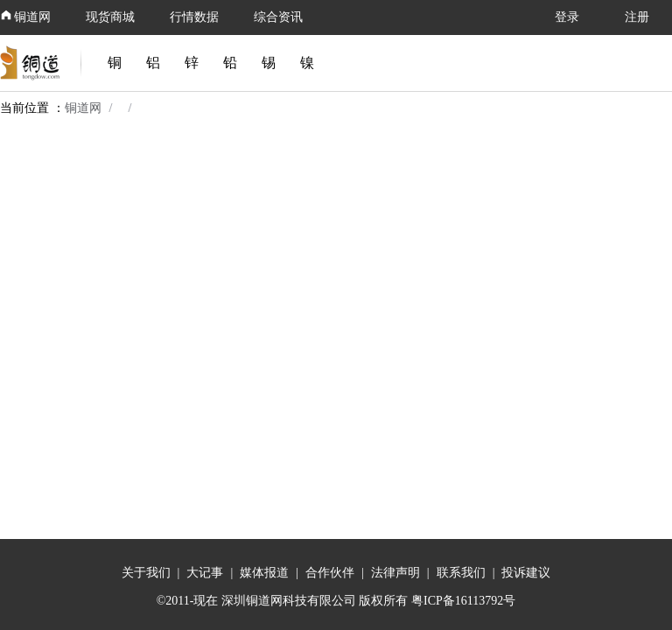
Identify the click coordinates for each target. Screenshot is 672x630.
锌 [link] (192, 63)
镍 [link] (307, 63)
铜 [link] (115, 63)
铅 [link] (230, 63)
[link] (33, 63)
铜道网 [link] (83, 108)
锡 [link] (269, 63)
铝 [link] (153, 63)
